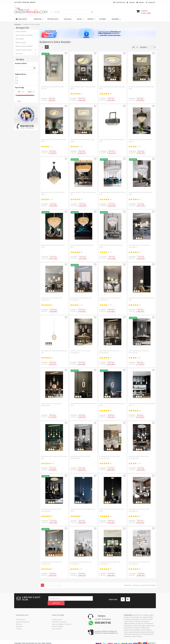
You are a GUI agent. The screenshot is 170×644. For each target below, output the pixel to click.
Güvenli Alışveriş (23, 618)
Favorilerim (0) (119, 2)
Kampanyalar (57, 616)
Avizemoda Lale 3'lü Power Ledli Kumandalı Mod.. (80, 457)
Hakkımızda (21, 616)
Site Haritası (57, 625)
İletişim (19, 620)
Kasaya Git (150, 2)
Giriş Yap (26, 2)
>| (59, 585)
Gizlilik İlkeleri (58, 622)
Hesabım (131, 2)
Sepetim (140, 2)
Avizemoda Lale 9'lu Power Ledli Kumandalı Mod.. (138, 457)
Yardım (19, 625)
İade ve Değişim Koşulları (62, 620)
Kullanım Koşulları (59, 618)
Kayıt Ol (32, 2)
